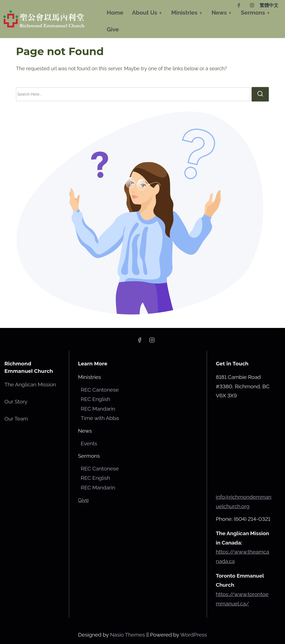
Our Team (16, 419)
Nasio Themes (128, 635)
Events (89, 443)
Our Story (16, 402)
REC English (95, 399)
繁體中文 (269, 5)
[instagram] (252, 5)
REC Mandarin (98, 409)
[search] (260, 94)
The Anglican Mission (30, 384)
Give (83, 500)
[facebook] (239, 5)
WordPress (194, 635)
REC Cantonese (100, 390)
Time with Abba (100, 418)
